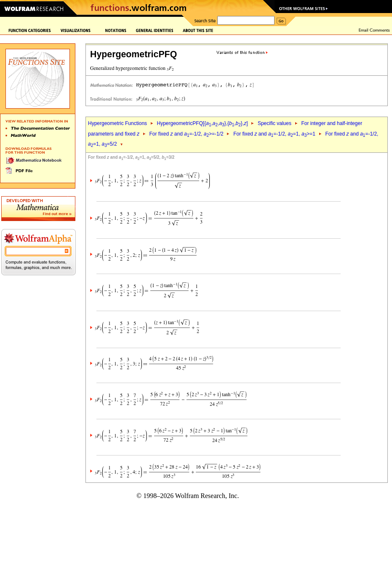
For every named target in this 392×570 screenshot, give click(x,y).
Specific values (275, 123)
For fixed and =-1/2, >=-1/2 (186, 134)
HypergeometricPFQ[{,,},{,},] (202, 123)
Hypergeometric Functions (117, 123)
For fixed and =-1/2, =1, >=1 (274, 134)
